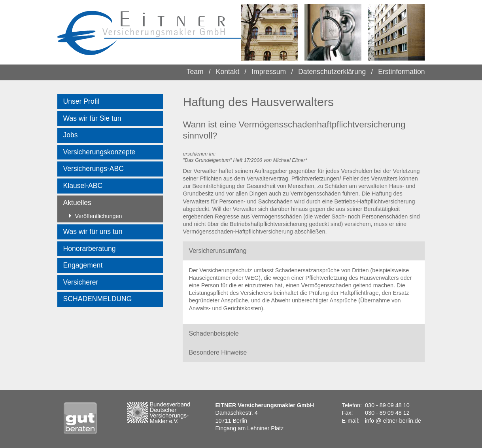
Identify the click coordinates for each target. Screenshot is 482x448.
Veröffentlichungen (96, 216)
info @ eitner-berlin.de (393, 421)
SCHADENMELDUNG (98, 299)
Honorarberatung (90, 249)
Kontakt (228, 72)
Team (195, 72)
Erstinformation (401, 72)
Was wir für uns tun (93, 232)
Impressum (269, 72)
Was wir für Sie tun (92, 118)
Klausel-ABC (83, 186)
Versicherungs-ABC (94, 169)
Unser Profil (81, 101)
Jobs (71, 135)
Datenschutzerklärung (332, 72)
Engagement (83, 265)
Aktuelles (77, 203)
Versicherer (81, 282)
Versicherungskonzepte (99, 152)
